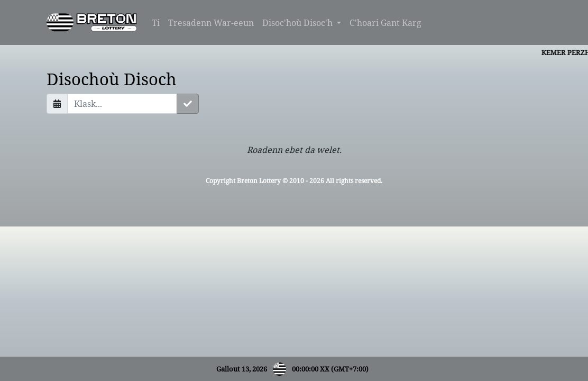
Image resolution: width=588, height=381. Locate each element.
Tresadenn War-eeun (211, 23)
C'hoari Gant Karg (385, 23)
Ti (156, 23)
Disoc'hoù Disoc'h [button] (298, 23)
